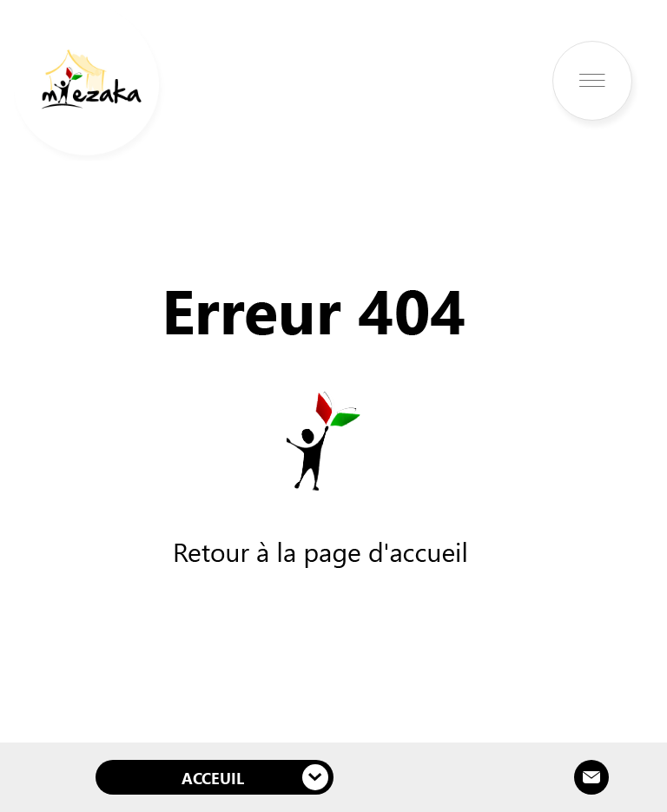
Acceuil (255, 777)
